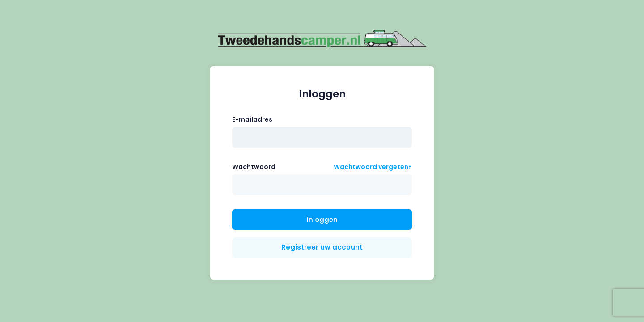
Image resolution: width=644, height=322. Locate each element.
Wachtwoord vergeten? (373, 167)
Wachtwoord (254, 167)
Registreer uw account (322, 247)
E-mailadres (252, 119)
